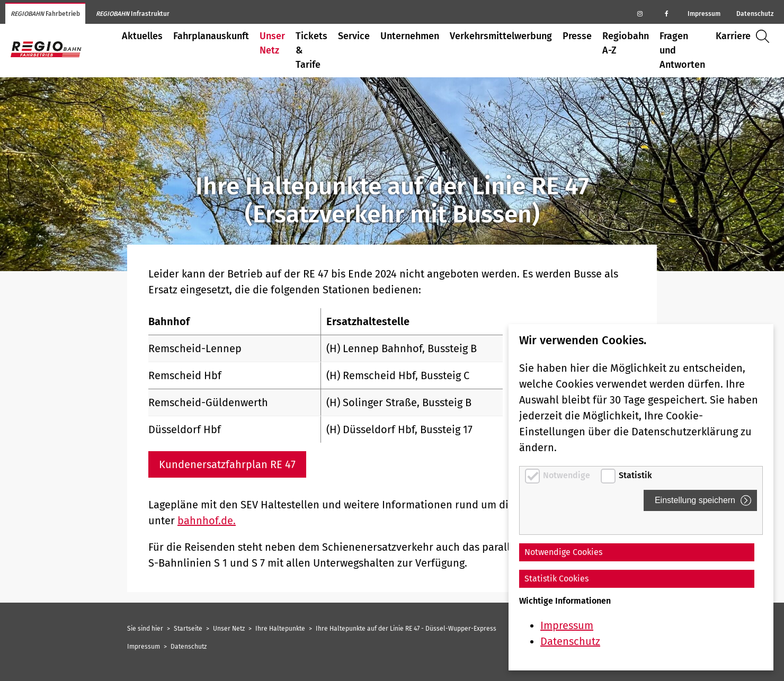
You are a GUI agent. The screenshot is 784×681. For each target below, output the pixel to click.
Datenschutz (755, 14)
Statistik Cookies (556, 579)
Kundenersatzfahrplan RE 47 (227, 464)
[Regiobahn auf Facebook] (666, 13)
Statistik (635, 475)
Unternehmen (410, 36)
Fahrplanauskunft (211, 36)
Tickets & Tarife (311, 50)
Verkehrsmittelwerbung (501, 36)
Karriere (733, 36)
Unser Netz (272, 43)
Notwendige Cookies (563, 552)
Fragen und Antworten (682, 50)
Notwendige (568, 475)
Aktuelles (142, 36)
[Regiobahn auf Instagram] (640, 13)
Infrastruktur (133, 14)
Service (354, 36)
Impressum (704, 14)
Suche (765, 36)
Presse (577, 36)
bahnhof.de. (207, 521)
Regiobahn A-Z (626, 43)
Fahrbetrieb (45, 14)
